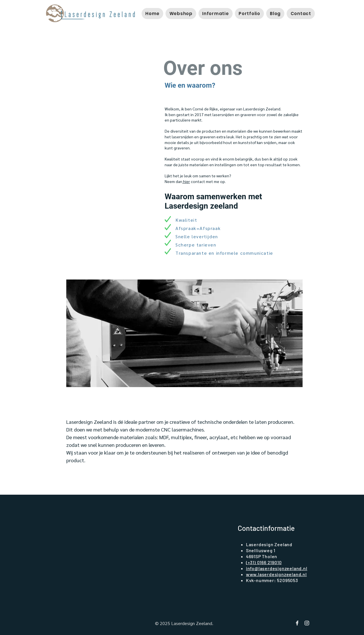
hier (186, 181)
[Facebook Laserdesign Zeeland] (297, 623)
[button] (181, 14)
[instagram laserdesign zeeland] (307, 623)
